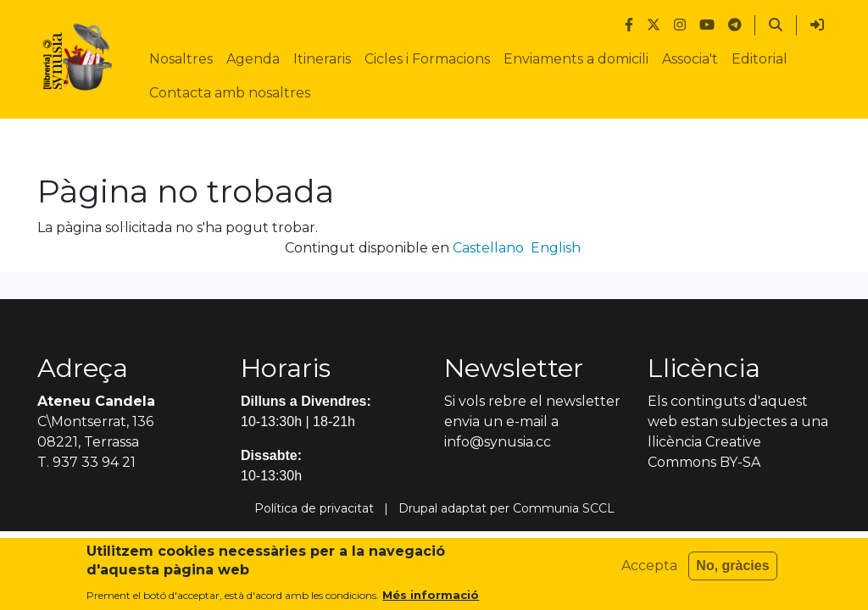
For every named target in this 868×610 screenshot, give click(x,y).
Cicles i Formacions (427, 59)
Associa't (690, 59)
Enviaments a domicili (576, 59)
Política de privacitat (314, 508)
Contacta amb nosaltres (230, 93)
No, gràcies (732, 571)
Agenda (253, 59)
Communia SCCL (564, 508)
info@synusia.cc (498, 442)
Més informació (431, 600)
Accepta (649, 571)
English (556, 248)
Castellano (488, 248)
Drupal (418, 508)
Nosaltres (181, 59)
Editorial (759, 59)
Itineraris (322, 59)
